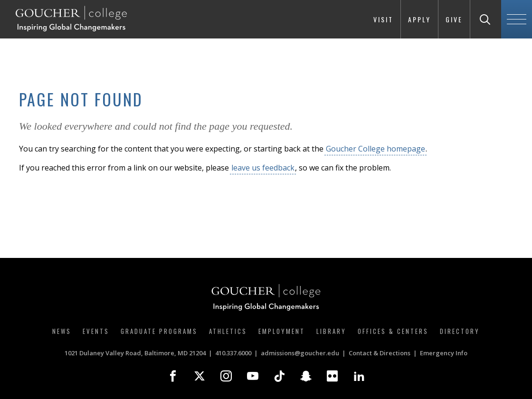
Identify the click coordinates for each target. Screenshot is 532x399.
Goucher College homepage (375, 149)
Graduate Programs (159, 331)
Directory (460, 331)
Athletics (228, 331)
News (62, 331)
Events (96, 331)
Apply (419, 19)
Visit (383, 19)
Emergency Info (444, 353)
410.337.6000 (233, 353)
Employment (282, 331)
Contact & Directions (380, 353)
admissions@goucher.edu (300, 353)
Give (454, 19)
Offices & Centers (393, 331)
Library (331, 331)
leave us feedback (263, 168)
